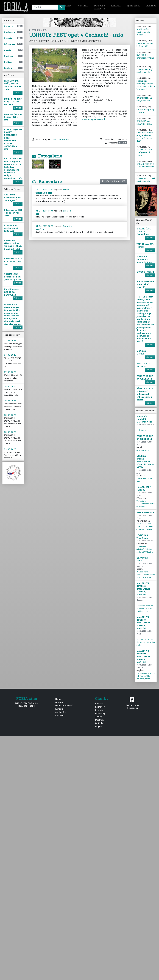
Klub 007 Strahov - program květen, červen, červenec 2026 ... (145, 136)
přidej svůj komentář (114, 181)
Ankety (99, 717)
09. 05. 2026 (10, 449)
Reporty (99, 710)
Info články (100, 713)
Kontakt (116, 6)
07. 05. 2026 (10, 341)
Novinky (83, 6)
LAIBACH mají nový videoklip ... (145, 110)
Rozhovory (100, 707)
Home (68, 6)
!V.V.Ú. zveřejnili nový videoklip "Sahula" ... (144, 31)
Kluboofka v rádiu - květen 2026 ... (145, 44)
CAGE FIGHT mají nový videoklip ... (144, 98)
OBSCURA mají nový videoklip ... (144, 121)
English (99, 726)
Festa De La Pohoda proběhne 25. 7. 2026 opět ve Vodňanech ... (146, 84)
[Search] (48, 7)
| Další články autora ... (61, 139)
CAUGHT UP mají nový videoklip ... (144, 69)
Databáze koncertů (100, 7)
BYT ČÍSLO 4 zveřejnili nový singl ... (145, 57)
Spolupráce (133, 6)
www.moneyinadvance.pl (93, 119)
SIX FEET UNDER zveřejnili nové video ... (144, 151)
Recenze (99, 703)
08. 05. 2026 (10, 386)
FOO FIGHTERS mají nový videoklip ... (146, 178)
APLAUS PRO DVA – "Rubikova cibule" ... (146, 166)
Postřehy (100, 720)
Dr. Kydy (99, 723)
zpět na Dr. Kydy (38, 30)
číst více (18, 93)
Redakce (59, 715)
